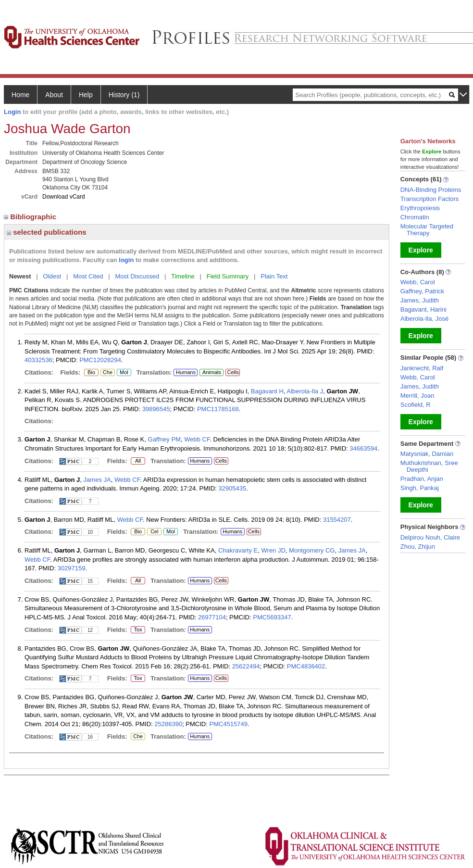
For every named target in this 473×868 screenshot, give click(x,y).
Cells (233, 372)
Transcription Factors (430, 199)
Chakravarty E (238, 550)
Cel (154, 532)
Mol (124, 373)
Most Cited (88, 276)
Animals (212, 372)
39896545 (156, 409)
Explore (421, 250)
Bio (91, 373)
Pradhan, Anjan (422, 479)
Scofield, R (416, 405)
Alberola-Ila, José (424, 319)
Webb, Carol (418, 282)
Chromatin (415, 217)
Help (86, 95)
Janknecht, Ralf (422, 368)
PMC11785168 (218, 409)
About (54, 95)
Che (106, 373)
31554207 (337, 520)
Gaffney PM (164, 439)
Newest (20, 276)
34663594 (363, 448)
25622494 (246, 666)
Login (12, 112)
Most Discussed (137, 276)
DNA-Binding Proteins (431, 190)
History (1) (124, 95)
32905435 (232, 488)
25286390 (168, 724)
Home (20, 95)
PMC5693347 (272, 617)
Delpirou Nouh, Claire (430, 537)
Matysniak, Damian (427, 454)
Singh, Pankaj (420, 488)
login (126, 260)
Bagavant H (267, 391)
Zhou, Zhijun (418, 547)
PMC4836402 (306, 666)
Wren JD (274, 550)
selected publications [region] (47, 232)
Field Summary (228, 276)
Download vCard (64, 197)
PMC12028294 (100, 360)
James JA (97, 480)
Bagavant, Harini (423, 309)
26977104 (212, 617)
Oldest (52, 276)
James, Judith (420, 300)
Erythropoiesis (420, 208)
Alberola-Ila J (305, 391)
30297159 (72, 568)
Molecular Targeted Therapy (427, 230)
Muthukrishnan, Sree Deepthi (429, 466)
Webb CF (197, 439)
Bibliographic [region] (31, 217)
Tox (137, 630)
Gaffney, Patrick (422, 291)
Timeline (183, 276)
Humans (186, 372)
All (138, 461)
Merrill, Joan (417, 396)
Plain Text (274, 276)
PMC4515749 (228, 724)
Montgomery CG (312, 550)
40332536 (38, 360)
